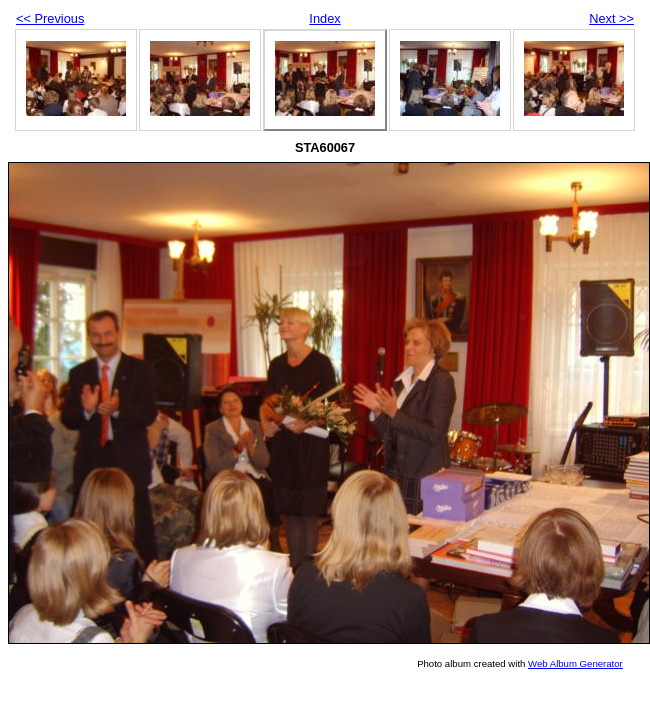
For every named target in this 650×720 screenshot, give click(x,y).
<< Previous (50, 18)
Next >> (611, 18)
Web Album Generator (575, 663)
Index (324, 18)
